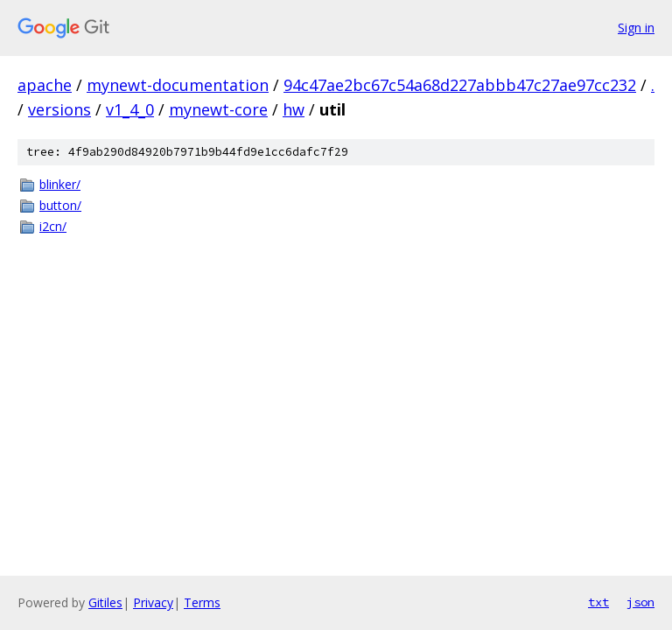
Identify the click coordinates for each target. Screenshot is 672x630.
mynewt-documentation (178, 85)
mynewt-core (218, 109)
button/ (60, 205)
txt (598, 602)
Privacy (153, 602)
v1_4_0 (130, 109)
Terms (202, 602)
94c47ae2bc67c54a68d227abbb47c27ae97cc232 (460, 85)
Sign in (636, 28)
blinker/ (60, 184)
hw (294, 109)
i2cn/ (53, 226)
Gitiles (105, 602)
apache (45, 85)
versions (59, 109)
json (640, 602)
